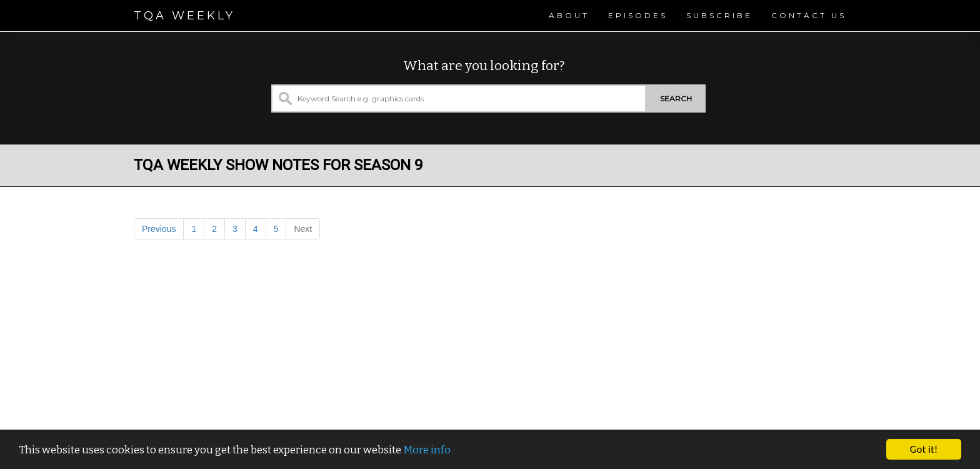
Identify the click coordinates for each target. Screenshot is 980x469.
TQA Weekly (184, 16)
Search (676, 98)
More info (427, 450)
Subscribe (719, 15)
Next (303, 229)
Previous (159, 229)
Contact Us (809, 15)
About (569, 15)
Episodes (638, 15)
